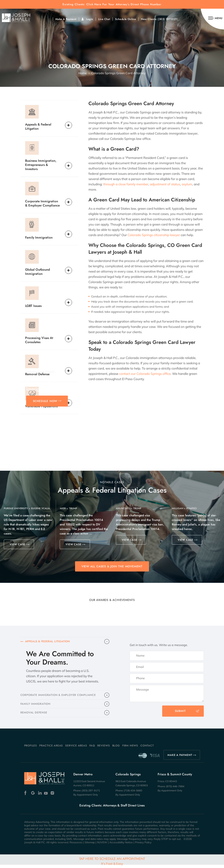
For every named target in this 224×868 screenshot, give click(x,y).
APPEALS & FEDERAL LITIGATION (49, 642)
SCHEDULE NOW (45, 401)
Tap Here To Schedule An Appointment (112, 861)
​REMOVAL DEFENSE (35, 716)
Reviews (104, 749)
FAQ (92, 749)
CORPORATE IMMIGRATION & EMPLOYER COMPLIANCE (61, 696)
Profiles (31, 749)
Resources (76, 846)
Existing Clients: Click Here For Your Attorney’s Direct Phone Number (112, 4)
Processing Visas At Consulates (39, 340)
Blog (116, 749)
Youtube (46, 796)
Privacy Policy (143, 846)
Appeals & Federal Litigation (38, 126)
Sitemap (90, 846)
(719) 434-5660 (133, 794)
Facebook (26, 796)
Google (33, 796)
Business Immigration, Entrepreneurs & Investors (41, 165)
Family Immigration (39, 237)
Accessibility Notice (121, 846)
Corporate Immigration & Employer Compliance (42, 203)
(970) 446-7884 (175, 789)
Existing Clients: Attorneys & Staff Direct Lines (112, 809)
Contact (147, 749)
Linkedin (40, 796)
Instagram (53, 796)
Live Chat (104, 19)
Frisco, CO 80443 (167, 784)
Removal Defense (37, 374)
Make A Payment (66, 19)
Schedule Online (126, 19)
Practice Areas (51, 749)
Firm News (130, 749)
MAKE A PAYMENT (180, 758)
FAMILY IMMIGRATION (36, 706)
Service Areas (76, 749)
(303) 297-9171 (168, 19)
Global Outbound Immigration (38, 271)
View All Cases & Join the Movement (112, 566)
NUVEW (102, 846)
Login (90, 19)
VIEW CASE (17, 544)
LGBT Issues (33, 306)
